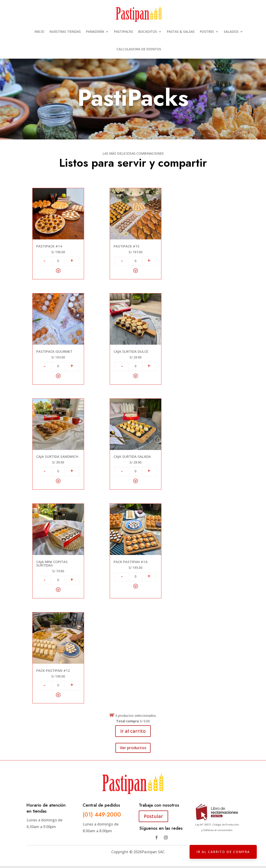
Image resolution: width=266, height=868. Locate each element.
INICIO (39, 32)
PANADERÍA (95, 32)
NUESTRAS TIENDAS (65, 32)
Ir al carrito (133, 731)
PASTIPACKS (123, 32)
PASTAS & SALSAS (181, 32)
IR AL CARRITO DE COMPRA (223, 852)
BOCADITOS (148, 32)
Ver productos (133, 748)
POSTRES (207, 32)
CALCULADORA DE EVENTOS (139, 49)
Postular (153, 816)
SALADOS (231, 32)
